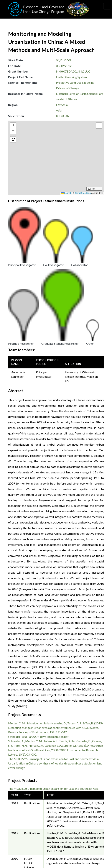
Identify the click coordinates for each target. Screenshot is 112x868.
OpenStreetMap (83, 193)
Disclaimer (18, 849)
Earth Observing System (71, 77)
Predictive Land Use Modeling (75, 82)
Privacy (16, 832)
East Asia (62, 105)
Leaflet (66, 193)
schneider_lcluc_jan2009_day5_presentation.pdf (38, 612)
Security (17, 840)
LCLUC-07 (63, 116)
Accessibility (20, 857)
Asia (59, 110)
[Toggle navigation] (107, 6)
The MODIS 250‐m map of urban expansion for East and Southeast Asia (53, 664)
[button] (58, 161)
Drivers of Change (67, 88)
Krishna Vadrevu (69, 800)
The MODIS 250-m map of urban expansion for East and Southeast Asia (53, 635)
